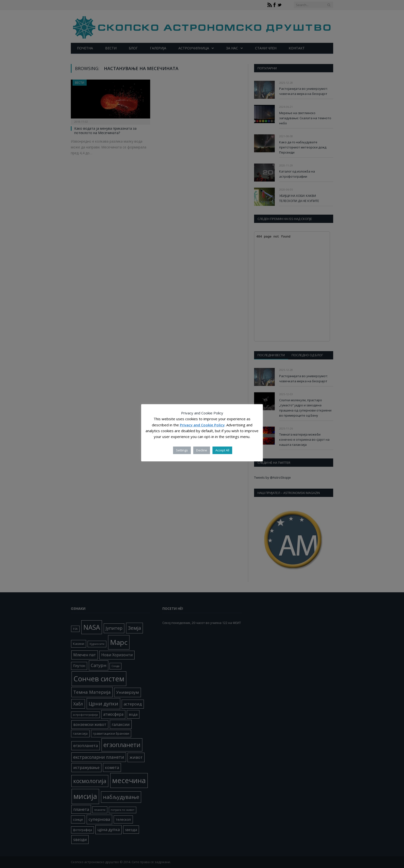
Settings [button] (182, 450)
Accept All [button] (222, 450)
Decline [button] (202, 450)
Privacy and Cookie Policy (202, 425)
